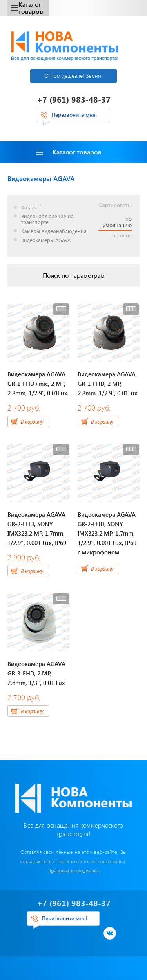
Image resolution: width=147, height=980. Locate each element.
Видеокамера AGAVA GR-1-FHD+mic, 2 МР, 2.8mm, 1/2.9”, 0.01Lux (37, 384)
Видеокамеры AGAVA (46, 240)
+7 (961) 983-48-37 (74, 99)
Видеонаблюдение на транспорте (47, 219)
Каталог (30, 208)
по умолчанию (117, 222)
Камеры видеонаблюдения (54, 231)
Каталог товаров (27, 8)
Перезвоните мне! (74, 115)
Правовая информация (73, 870)
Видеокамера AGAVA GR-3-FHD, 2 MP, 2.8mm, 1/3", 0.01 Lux (36, 673)
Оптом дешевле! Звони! (73, 76)
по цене (122, 235)
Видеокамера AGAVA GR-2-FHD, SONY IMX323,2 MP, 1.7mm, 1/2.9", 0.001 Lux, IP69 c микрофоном (107, 533)
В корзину (32, 421)
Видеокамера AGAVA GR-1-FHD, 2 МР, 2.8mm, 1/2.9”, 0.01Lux (108, 384)
